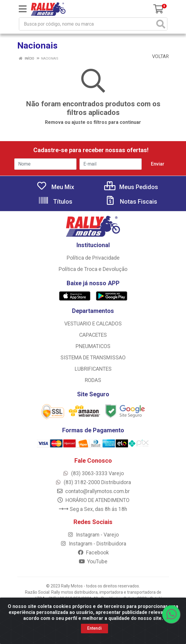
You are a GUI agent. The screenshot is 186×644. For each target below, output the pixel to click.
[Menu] (23, 9)
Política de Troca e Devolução (93, 269)
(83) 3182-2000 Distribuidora (93, 482)
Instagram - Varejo (93, 535)
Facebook (93, 553)
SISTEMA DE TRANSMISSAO (93, 358)
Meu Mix (55, 187)
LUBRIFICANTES (93, 369)
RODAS (93, 380)
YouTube (93, 562)
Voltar (157, 56)
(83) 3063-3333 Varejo (93, 473)
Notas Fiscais (131, 202)
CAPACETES (93, 335)
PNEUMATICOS (93, 346)
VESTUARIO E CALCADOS (93, 324)
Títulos (55, 202)
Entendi (94, 628)
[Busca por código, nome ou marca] (87, 24)
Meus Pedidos (131, 187)
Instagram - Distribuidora (93, 544)
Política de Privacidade (93, 258)
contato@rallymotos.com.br (93, 491)
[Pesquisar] (161, 24)
